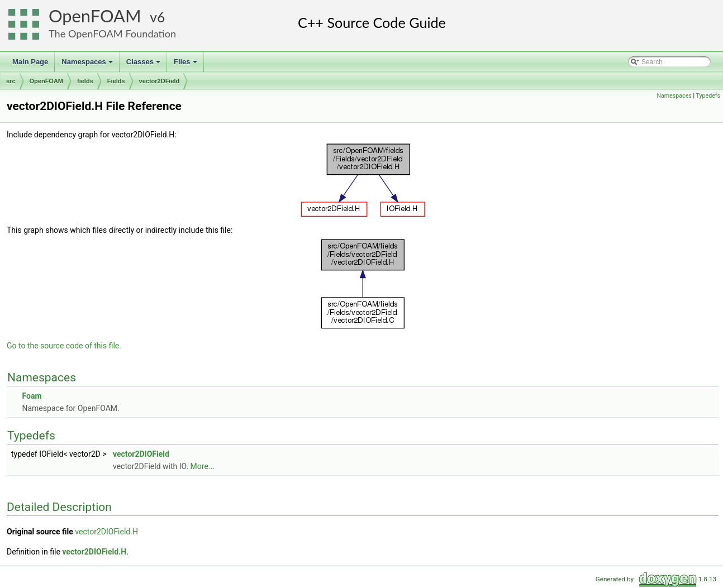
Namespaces (88, 65)
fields (85, 81)
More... (203, 466)
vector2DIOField (141, 454)
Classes (144, 65)
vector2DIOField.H (106, 532)
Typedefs (708, 96)
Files (186, 65)
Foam (32, 396)
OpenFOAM (95, 16)
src (11, 81)
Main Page (30, 62)
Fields (116, 81)
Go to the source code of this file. (64, 346)
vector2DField (160, 81)
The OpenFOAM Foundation (112, 34)
